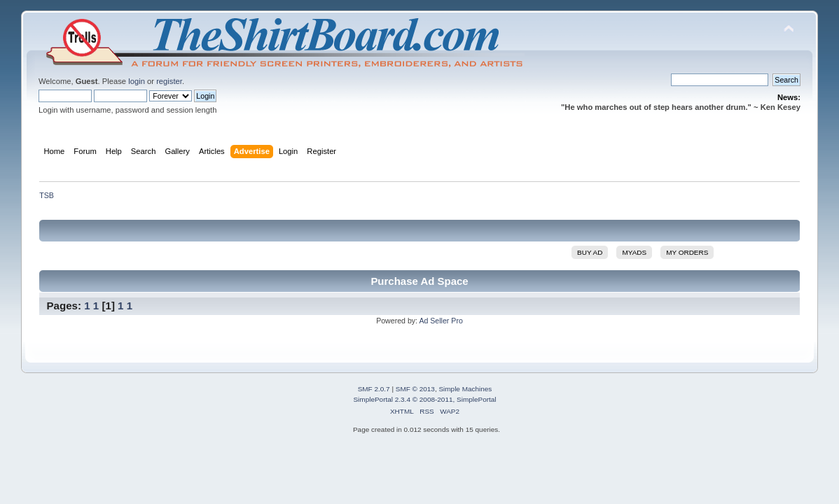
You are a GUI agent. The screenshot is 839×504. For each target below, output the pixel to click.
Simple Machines (465, 389)
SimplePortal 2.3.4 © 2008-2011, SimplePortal (424, 399)
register (169, 81)
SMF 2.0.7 (374, 389)
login (137, 81)
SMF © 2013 (415, 389)
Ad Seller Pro (441, 321)
